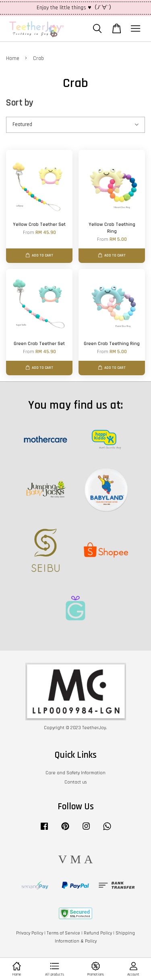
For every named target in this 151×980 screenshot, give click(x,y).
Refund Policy (98, 933)
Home (13, 58)
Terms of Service (63, 933)
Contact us (75, 782)
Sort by (20, 103)
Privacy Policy (30, 933)
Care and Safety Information (75, 773)
